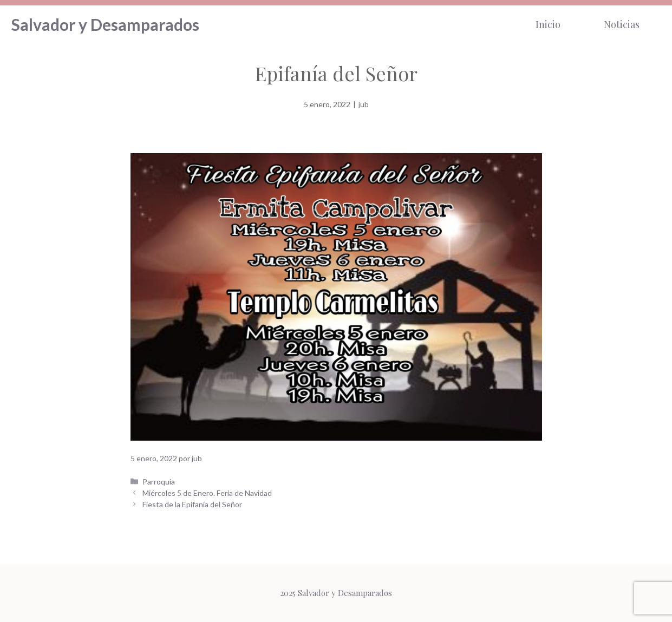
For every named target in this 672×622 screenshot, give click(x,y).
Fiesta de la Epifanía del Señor (192, 504)
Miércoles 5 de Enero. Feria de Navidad (207, 493)
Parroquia (159, 482)
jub (364, 104)
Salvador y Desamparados (105, 24)
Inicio (548, 24)
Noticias (622, 24)
